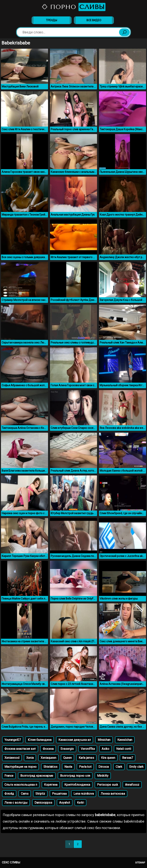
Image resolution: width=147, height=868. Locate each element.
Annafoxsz (132, 785)
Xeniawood (12, 758)
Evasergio (67, 749)
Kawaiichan (125, 740)
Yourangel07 (13, 740)
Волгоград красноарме (37, 776)
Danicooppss (43, 803)
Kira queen (108, 758)
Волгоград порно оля (75, 776)
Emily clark (136, 767)
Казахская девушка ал (75, 740)
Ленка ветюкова (113, 794)
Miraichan (104, 740)
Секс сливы (11, 862)
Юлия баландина (40, 740)
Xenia (30, 758)
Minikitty (103, 776)
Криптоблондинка (77, 785)
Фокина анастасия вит (20, 749)
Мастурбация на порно (20, 767)
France (9, 776)
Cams (25, 794)
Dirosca (104, 767)
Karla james (86, 758)
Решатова (59, 794)
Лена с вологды (16, 803)
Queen (67, 758)
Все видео (94, 20)
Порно (73, 7)
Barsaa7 (128, 758)
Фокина (48, 749)
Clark (119, 767)
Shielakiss (50, 767)
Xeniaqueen (48, 758)
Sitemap (140, 863)
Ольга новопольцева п (21, 785)
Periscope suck (108, 785)
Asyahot (65, 803)
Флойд (9, 794)
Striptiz (40, 794)
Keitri (80, 803)
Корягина (51, 785)
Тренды (51, 20)
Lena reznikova (84, 794)
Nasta (68, 767)
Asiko (105, 749)
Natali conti (124, 749)
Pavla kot (85, 767)
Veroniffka (88, 749)
